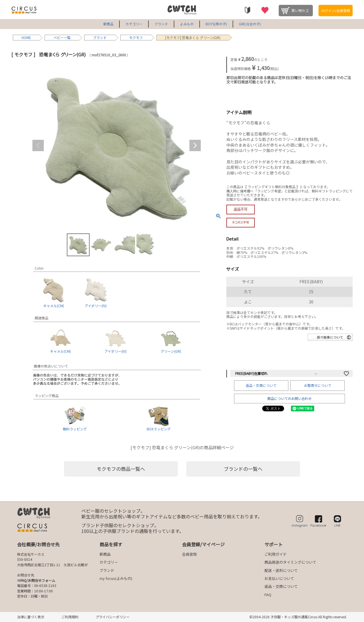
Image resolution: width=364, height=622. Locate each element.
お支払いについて (279, 578)
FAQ (268, 595)
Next (195, 145)
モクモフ (136, 37)
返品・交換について (261, 385)
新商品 (108, 24)
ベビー (59, 37)
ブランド (161, 24)
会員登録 (189, 554)
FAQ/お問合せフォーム (38, 580)
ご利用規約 (70, 617)
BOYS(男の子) (216, 24)
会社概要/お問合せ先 (38, 544)
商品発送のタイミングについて (290, 562)
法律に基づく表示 (31, 617)
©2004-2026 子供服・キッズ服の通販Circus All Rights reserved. (298, 617)
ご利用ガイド (276, 554)
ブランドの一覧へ (243, 469)
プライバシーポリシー (113, 617)
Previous (38, 145)
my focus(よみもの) (116, 578)
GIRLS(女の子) (250, 24)
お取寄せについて (318, 385)
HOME (26, 37)
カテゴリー (134, 24)
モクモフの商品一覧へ (121, 469)
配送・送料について (281, 570)
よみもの (187, 24)
